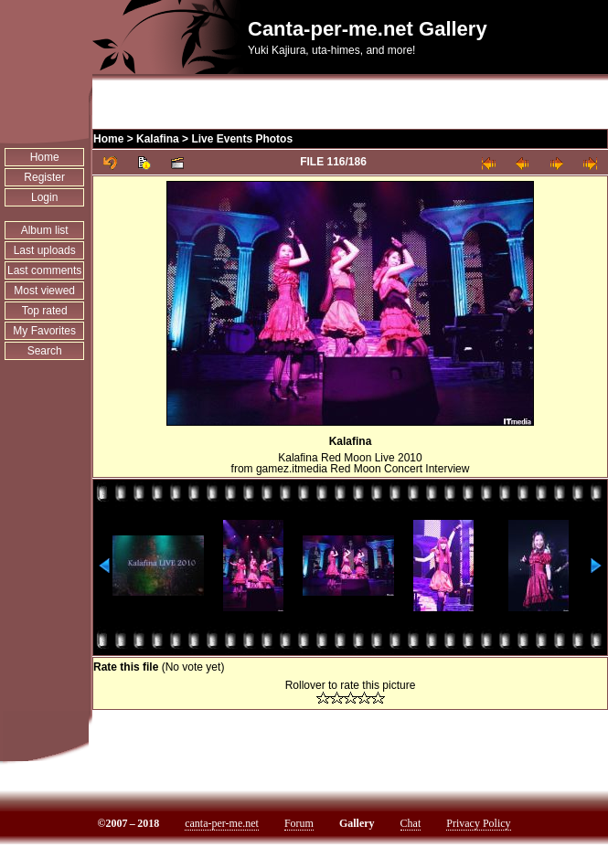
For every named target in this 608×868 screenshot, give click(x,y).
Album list (45, 230)
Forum (299, 823)
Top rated (45, 311)
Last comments (44, 270)
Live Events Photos (242, 139)
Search (45, 351)
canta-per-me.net (222, 823)
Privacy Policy (478, 823)
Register (44, 177)
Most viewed (44, 291)
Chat (411, 823)
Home (45, 157)
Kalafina (158, 139)
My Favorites (44, 331)
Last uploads (45, 250)
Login (44, 197)
